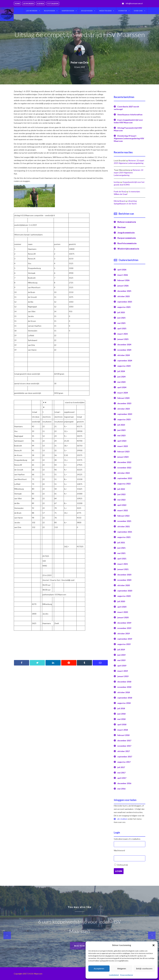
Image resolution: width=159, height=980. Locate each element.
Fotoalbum (53, 3)
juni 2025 (121, 318)
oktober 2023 (124, 409)
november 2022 (124, 468)
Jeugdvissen (87, 11)
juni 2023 (121, 430)
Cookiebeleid (114, 975)
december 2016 (124, 783)
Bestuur (122, 227)
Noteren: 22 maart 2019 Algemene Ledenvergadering (129, 173)
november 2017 (124, 746)
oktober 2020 (124, 585)
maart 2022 (123, 510)
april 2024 (122, 387)
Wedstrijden (105, 11)
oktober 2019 (124, 633)
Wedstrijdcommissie (128, 249)
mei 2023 (121, 435)
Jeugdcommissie (126, 233)
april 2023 (122, 441)
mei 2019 (121, 660)
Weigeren (122, 969)
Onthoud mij (122, 865)
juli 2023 (121, 425)
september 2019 (125, 639)
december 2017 (124, 740)
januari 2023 (123, 457)
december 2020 (124, 575)
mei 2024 (121, 382)
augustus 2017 (124, 762)
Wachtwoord (119, 850)
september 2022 (125, 478)
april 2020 (122, 607)
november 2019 (124, 628)
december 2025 (124, 291)
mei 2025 (121, 323)
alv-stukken (122, 819)
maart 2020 (123, 612)
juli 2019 (121, 650)
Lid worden (28, 3)
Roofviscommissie (127, 243)
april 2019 (122, 666)
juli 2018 (121, 708)
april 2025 (122, 328)
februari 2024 (123, 398)
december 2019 (124, 623)
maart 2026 (123, 275)
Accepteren (99, 969)
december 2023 (124, 403)
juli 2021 (121, 542)
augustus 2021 (124, 537)
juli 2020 (121, 601)
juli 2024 (121, 371)
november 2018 (124, 687)
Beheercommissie (127, 222)
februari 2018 (123, 735)
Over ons (138, 11)
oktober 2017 (124, 751)
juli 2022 (121, 489)
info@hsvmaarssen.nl (134, 3)
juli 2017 (121, 767)
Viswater (123, 11)
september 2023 (125, 414)
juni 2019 (121, 655)
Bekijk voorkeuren (144, 969)
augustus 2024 (124, 366)
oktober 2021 (124, 526)
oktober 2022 (124, 473)
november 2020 (124, 580)
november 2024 (124, 350)
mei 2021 (121, 553)
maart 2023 (123, 446)
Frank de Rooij (120, 191)
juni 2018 (121, 714)
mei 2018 (121, 719)
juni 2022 (121, 494)
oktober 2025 (124, 296)
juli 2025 (121, 312)
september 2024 (125, 361)
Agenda (41, 3)
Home (17, 3)
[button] (154, 945)
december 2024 (124, 344)
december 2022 (124, 462)
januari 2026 (123, 286)
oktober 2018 (124, 692)
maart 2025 (123, 334)
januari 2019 (123, 676)
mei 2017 (121, 773)
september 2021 (125, 532)
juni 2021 (121, 548)
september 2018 (125, 698)
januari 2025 (123, 339)
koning (117, 182)
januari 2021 (123, 569)
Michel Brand (119, 201)
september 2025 (125, 302)
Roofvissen (50, 11)
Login (119, 871)
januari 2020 (123, 617)
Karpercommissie (127, 238)
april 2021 (122, 559)
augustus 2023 (124, 419)
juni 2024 (121, 377)
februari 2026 (123, 280)
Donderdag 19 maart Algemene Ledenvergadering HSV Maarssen (129, 138)
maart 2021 (123, 564)
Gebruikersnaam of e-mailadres (127, 839)
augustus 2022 (124, 484)
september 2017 (125, 757)
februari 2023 (123, 452)
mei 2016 (121, 789)
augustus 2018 (124, 703)
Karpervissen (68, 11)
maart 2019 (123, 671)
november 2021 (124, 521)
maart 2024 (123, 393)
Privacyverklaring (126, 975)
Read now (79, 946)
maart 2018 (123, 730)
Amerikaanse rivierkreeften (130, 115)
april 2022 (122, 505)
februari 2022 (123, 516)
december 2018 (124, 682)
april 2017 (122, 778)
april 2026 (122, 270)
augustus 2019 (124, 644)
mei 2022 (121, 500)
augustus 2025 (124, 307)
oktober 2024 (124, 355)
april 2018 (122, 724)
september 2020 (125, 591)
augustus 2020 (124, 596)
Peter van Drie (79, 62)
